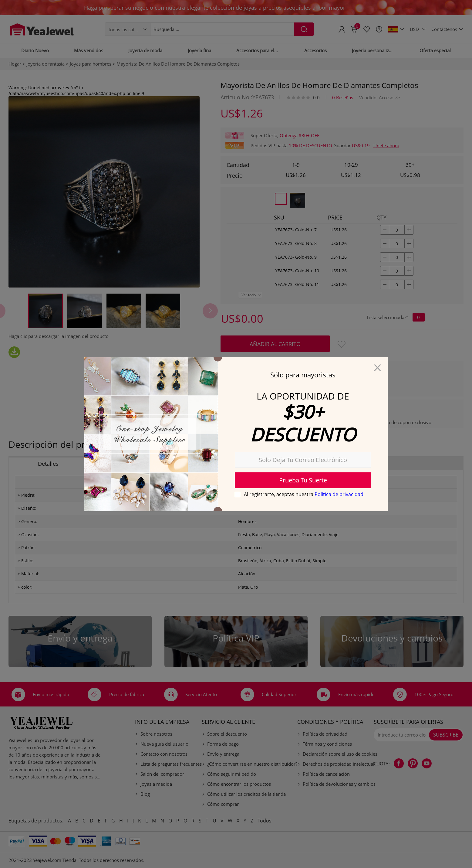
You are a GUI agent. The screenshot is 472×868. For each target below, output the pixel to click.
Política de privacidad (339, 494)
